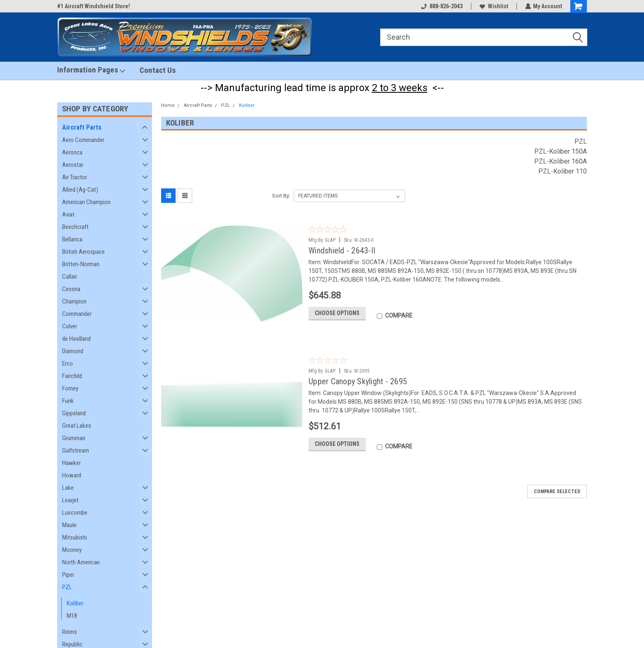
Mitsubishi (75, 537)
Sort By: (281, 196)
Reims (70, 632)
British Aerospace (83, 252)
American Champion (86, 202)
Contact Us (158, 70)
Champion (74, 301)
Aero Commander (83, 140)
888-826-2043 (441, 6)
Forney (70, 388)
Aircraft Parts (82, 127)
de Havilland (76, 339)
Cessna (71, 289)
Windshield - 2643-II (342, 251)
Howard (72, 475)
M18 (72, 616)
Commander (77, 314)
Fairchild (72, 376)
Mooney (72, 550)
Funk (68, 401)
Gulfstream (76, 450)
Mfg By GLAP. (322, 240)
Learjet (70, 500)
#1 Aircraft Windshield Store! (94, 6)
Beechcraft (75, 227)
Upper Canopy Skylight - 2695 (358, 381)
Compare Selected (557, 494)
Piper (68, 575)
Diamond (73, 351)
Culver (70, 326)
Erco (68, 364)
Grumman (74, 438)
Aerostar (73, 165)
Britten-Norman (81, 264)
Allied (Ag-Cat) (80, 190)
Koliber (75, 603)
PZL (67, 587)
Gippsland (74, 413)
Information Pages (91, 70)
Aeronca (72, 152)
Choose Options (337, 315)
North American (81, 562)
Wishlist (493, 6)
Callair (70, 277)
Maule (69, 525)
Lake (68, 488)
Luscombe (75, 513)
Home (168, 105)
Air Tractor (75, 177)
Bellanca (72, 239)
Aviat (68, 214)
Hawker (71, 463)
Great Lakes (77, 426)
